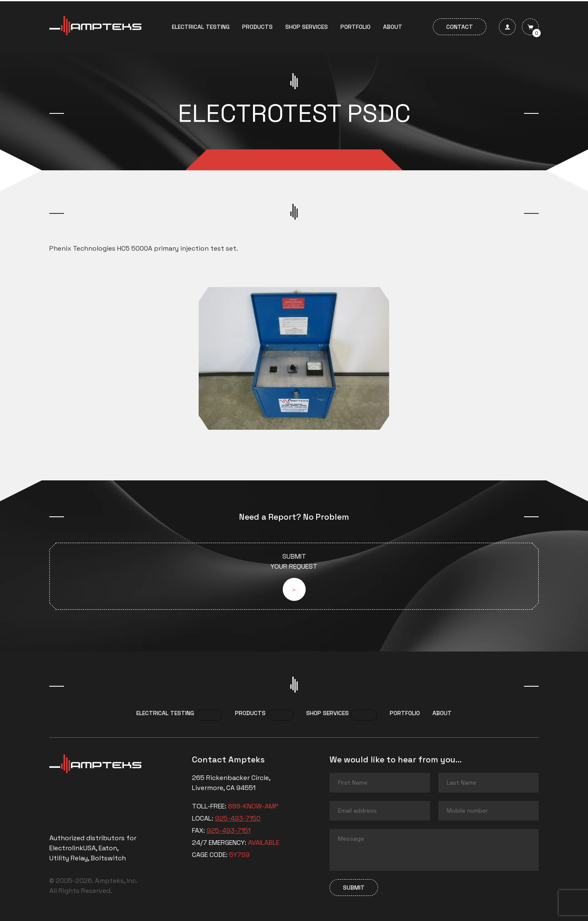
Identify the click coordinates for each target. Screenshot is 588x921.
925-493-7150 (238, 818)
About (393, 27)
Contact (460, 27)
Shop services (307, 27)
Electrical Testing (201, 27)
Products (257, 27)
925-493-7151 (229, 830)
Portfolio (355, 27)
